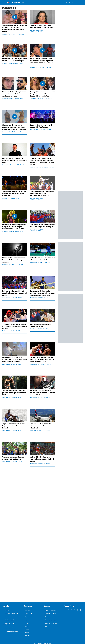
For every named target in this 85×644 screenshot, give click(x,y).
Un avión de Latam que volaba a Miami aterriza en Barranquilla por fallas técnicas (42, 426)
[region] (70, 38)
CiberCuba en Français (51, 623)
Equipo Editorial (9, 628)
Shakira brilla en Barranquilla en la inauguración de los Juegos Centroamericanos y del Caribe (14, 227)
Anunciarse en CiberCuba (11, 614)
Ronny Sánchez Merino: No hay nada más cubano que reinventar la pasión (15, 160)
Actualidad (28, 611)
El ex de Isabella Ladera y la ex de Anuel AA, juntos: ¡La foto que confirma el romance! (14, 94)
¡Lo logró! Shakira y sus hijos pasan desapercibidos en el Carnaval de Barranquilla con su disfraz (42, 94)
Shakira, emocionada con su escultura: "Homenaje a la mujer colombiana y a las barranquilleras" (15, 127)
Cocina (27, 620)
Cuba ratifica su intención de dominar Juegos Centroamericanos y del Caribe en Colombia (15, 359)
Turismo (27, 623)
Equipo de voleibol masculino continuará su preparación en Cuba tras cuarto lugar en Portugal (42, 293)
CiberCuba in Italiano (50, 617)
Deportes (27, 617)
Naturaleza (28, 636)
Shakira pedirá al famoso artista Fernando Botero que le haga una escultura (14, 260)
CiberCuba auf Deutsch (51, 620)
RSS (46, 626)
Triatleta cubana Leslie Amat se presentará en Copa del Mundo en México (14, 393)
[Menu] (4, 2)
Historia (27, 633)
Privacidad (7, 617)
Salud (26, 626)
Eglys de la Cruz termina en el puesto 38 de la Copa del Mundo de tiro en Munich (42, 393)
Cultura (27, 629)
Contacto (7, 611)
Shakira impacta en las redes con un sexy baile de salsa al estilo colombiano (14, 193)
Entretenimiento (29, 614)
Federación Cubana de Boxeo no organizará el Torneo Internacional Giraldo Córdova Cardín (42, 359)
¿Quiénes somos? (9, 620)
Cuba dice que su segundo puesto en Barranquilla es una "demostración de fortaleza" (42, 193)
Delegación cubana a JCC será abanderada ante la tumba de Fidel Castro (14, 293)
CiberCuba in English (50, 614)
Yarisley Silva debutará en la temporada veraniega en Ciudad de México (42, 459)
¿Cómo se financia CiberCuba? (9, 624)
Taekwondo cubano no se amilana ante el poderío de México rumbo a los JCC (14, 326)
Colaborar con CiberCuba (11, 631)
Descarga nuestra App (51, 611)
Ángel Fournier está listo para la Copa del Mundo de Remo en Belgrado (13, 426)
